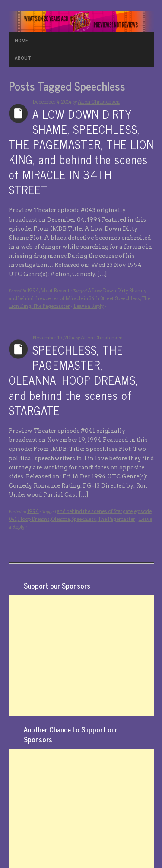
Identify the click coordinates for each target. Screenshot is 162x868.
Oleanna (60, 519)
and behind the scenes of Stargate (95, 511)
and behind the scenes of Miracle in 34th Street (61, 298)
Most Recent (55, 291)
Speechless (127, 298)
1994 (33, 291)
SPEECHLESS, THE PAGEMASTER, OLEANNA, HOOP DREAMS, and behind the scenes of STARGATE (73, 380)
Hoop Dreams (34, 519)
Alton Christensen (99, 102)
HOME (21, 40)
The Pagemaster (51, 306)
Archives (18, 113)
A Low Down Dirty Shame (116, 291)
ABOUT (23, 57)
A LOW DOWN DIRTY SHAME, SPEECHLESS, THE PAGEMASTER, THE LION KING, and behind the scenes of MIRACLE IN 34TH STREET (81, 152)
